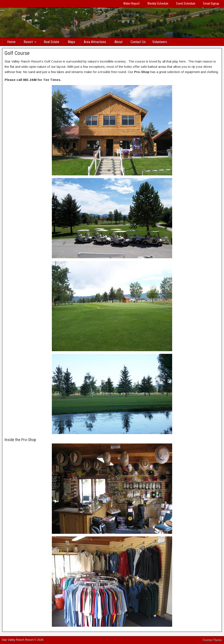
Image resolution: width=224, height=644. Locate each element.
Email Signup (211, 3)
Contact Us (138, 42)
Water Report (131, 3)
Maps (72, 42)
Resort (28, 42)
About (118, 42)
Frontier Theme (212, 640)
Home (11, 42)
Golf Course (17, 53)
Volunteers (160, 42)
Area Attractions (95, 42)
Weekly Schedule (158, 3)
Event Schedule (186, 3)
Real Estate (52, 42)
